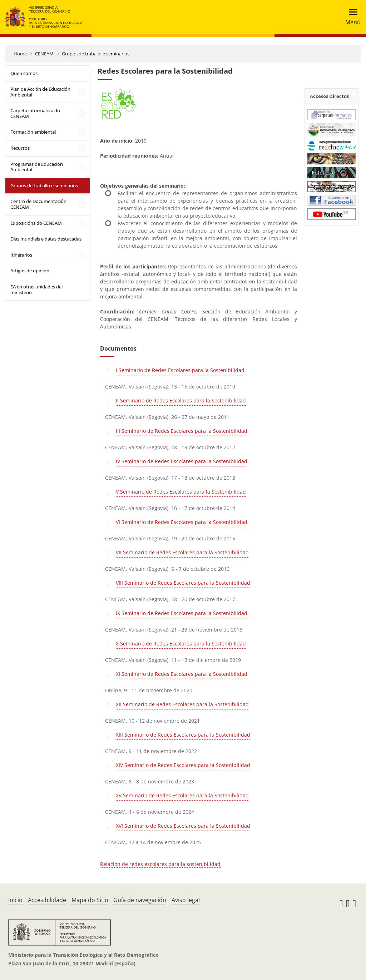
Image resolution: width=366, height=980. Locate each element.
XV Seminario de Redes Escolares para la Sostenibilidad (182, 795)
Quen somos (24, 73)
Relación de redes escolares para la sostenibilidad (160, 864)
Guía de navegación (140, 900)
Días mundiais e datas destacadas (46, 239)
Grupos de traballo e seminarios (96, 54)
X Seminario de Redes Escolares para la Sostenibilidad (181, 644)
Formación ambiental (33, 132)
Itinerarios (21, 255)
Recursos (20, 148)
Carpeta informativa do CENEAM (35, 113)
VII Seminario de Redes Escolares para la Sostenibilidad (182, 552)
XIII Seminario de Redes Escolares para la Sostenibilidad (183, 735)
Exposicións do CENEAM (36, 223)
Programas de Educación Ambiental (37, 167)
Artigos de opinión (30, 271)
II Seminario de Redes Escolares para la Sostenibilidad (181, 400)
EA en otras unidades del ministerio (36, 289)
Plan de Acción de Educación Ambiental (40, 92)
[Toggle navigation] (351, 17)
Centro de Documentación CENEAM (38, 204)
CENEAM (44, 54)
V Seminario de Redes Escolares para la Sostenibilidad (181, 492)
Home (20, 54)
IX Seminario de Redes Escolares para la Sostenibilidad (182, 613)
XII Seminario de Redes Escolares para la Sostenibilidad (182, 704)
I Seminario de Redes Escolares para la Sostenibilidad (180, 370)
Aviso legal (186, 900)
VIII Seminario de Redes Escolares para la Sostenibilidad (183, 583)
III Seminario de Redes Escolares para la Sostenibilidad (182, 431)
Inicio (15, 900)
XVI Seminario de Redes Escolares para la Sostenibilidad (183, 826)
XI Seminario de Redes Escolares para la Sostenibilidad (182, 674)
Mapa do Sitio (90, 900)
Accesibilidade (47, 900)
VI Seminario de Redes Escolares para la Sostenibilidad (182, 522)
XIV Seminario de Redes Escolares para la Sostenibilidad (183, 765)
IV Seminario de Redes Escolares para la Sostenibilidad (182, 461)
